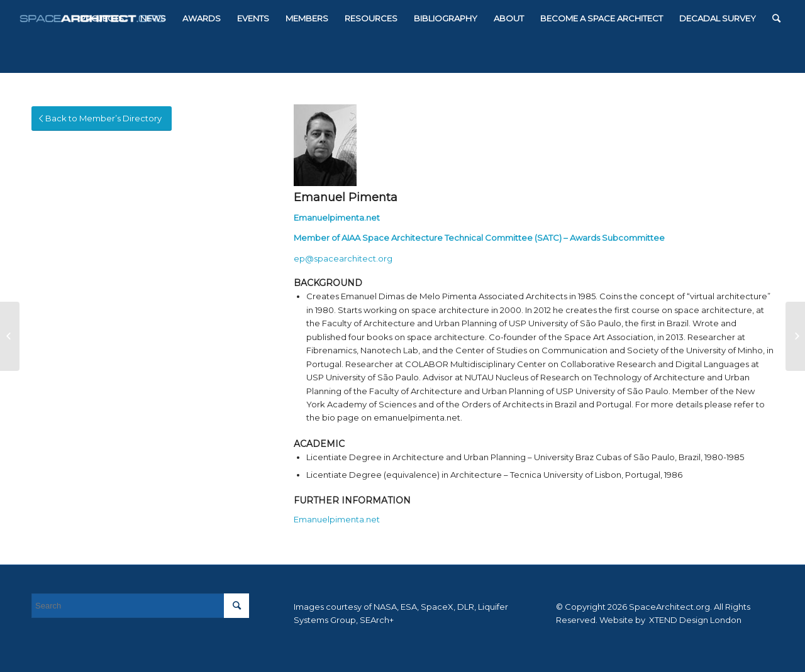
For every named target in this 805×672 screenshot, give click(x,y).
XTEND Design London (694, 620)
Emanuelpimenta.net (337, 218)
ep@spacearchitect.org (343, 258)
